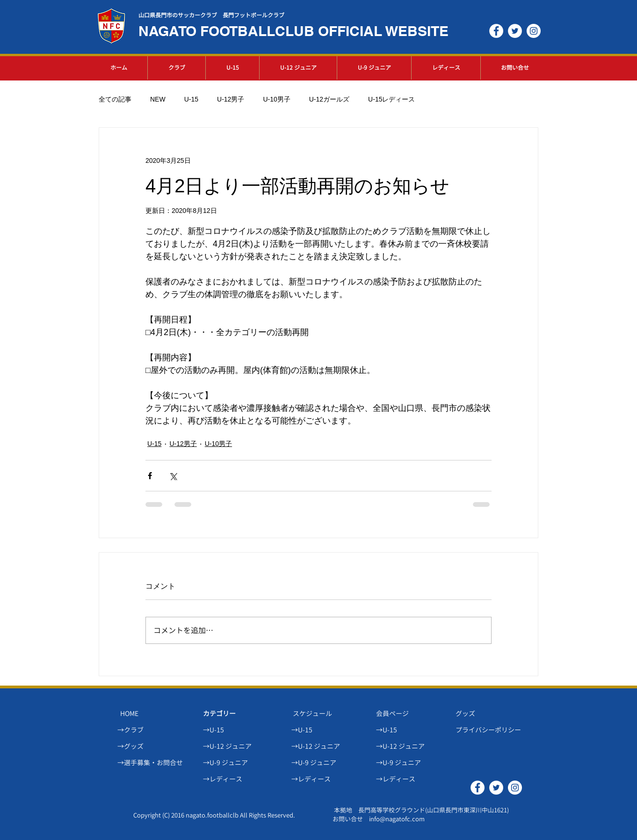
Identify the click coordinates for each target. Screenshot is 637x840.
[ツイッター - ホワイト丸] (515, 31)
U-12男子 (231, 99)
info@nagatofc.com (397, 819)
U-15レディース (391, 99)
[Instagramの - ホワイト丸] (534, 31)
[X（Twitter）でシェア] (173, 476)
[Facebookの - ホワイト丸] (496, 31)
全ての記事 (115, 99)
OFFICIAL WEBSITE (383, 31)
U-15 (191, 99)
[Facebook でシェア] (150, 476)
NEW (158, 99)
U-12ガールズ (329, 99)
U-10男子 (276, 99)
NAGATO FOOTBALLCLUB (228, 31)
